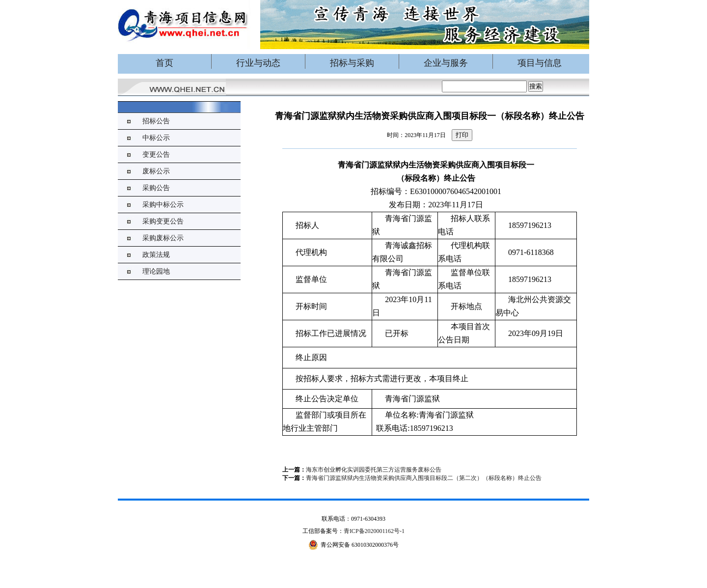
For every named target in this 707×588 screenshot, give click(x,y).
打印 (462, 135)
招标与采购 (352, 63)
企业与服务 (446, 63)
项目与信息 (540, 63)
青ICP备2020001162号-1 (374, 531)
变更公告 (156, 154)
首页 (164, 63)
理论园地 (156, 271)
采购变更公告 (163, 221)
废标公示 (156, 171)
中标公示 (156, 138)
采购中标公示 (163, 205)
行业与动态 (258, 63)
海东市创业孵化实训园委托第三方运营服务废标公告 (374, 470)
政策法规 (156, 255)
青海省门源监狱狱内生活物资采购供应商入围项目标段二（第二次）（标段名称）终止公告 (424, 478)
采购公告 (156, 188)
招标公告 (156, 121)
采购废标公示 (163, 238)
